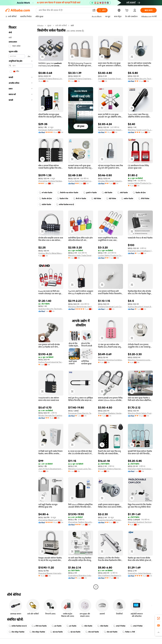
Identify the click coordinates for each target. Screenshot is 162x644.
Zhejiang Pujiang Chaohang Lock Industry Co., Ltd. (81, 79)
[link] (158, 618)
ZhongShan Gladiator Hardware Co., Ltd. (110, 413)
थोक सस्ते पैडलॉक (92, 632)
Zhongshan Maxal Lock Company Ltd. (51, 520)
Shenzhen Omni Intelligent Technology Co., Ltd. (140, 251)
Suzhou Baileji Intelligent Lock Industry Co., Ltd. (81, 181)
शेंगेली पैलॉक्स (144, 199)
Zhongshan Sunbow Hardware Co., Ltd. (51, 181)
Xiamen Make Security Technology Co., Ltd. (140, 79)
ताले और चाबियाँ (61, 26)
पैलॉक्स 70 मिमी (129, 632)
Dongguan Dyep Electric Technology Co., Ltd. (81, 413)
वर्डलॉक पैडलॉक (45, 205)
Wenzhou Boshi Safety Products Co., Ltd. (140, 413)
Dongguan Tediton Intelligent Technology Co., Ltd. (51, 130)
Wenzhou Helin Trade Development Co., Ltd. (81, 255)
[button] (94, 10)
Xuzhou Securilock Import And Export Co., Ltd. (140, 307)
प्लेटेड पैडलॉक (87, 626)
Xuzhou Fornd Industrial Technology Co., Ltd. (51, 362)
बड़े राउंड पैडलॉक (56, 632)
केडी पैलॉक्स (96, 199)
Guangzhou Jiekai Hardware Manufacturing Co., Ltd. (140, 573)
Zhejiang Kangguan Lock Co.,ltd (110, 307)
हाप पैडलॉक (57, 626)
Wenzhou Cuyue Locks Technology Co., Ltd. (81, 469)
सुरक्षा (49, 26)
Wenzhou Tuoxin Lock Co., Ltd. (140, 130)
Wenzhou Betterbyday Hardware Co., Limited (81, 307)
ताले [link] (72, 26)
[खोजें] (102, 10)
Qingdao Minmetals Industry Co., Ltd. (110, 181)
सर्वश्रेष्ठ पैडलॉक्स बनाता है (65, 205)
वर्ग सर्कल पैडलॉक (46, 193)
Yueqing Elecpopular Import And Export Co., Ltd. (110, 130)
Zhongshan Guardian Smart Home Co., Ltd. (110, 79)
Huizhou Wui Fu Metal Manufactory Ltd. (51, 253)
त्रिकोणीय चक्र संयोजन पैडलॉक (68, 193)
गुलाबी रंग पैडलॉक (90, 193)
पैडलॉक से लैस (62, 199)
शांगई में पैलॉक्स (119, 626)
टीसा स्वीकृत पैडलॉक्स (17, 632)
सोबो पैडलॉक (107, 193)
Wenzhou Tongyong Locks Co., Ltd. (140, 360)
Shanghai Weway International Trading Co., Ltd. (51, 573)
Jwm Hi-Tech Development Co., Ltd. (51, 469)
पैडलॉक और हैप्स (139, 193)
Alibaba (40, 26)
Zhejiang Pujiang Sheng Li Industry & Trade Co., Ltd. (51, 79)
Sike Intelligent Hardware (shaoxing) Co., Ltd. (110, 575)
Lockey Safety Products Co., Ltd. (140, 183)
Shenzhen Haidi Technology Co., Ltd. (140, 469)
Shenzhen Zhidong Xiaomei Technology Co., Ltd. (110, 469)
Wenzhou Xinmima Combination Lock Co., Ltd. (110, 360)
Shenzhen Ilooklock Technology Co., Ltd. (140, 522)
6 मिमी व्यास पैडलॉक (39, 626)
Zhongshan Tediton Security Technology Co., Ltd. (81, 522)
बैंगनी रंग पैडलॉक (80, 199)
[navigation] (21, 307)
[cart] (127, 11)
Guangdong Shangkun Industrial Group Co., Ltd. (81, 575)
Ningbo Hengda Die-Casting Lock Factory (51, 415)
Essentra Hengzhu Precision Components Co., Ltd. (110, 520)
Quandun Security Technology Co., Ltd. (51, 309)
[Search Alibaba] (64, 10)
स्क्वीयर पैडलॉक (127, 199)
